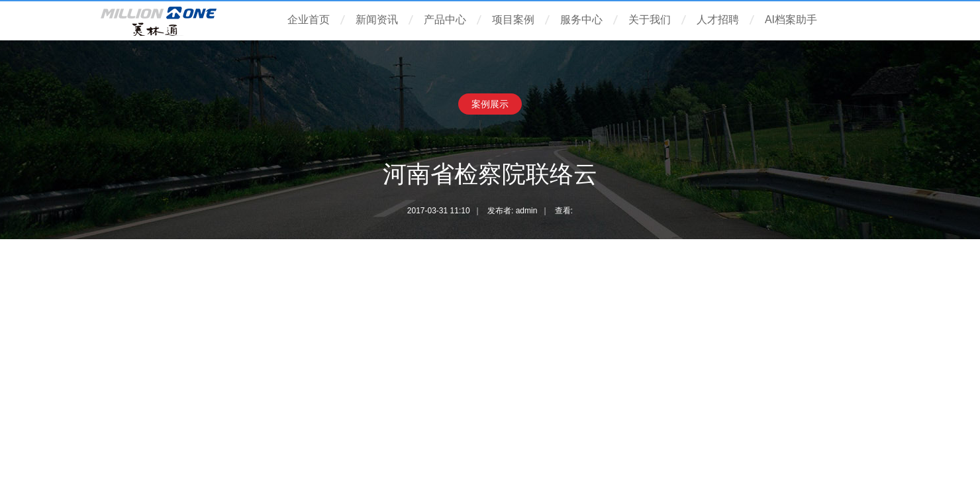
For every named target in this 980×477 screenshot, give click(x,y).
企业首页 (309, 20)
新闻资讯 (377, 20)
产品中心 (445, 20)
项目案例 (513, 20)
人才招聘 (718, 20)
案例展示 (490, 104)
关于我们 (650, 20)
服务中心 (581, 20)
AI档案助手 (791, 20)
